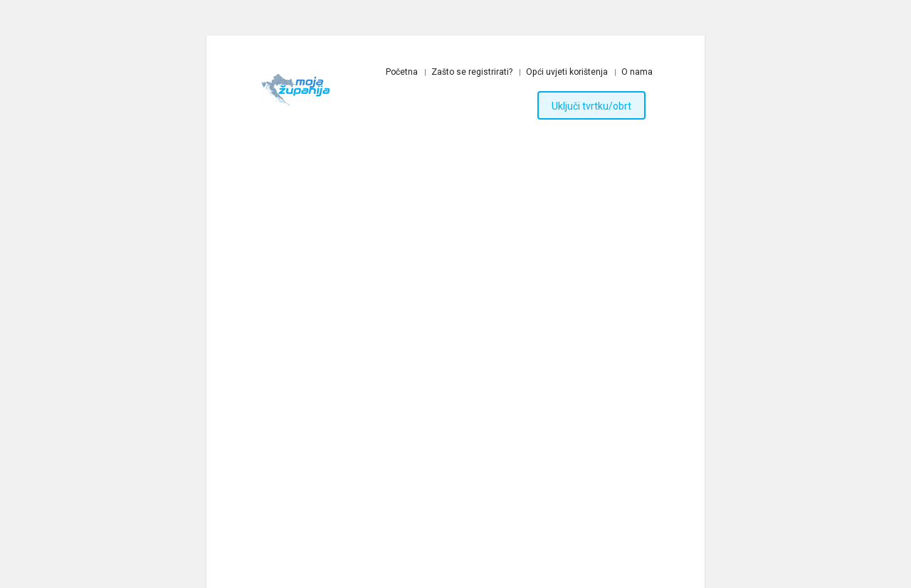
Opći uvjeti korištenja (567, 72)
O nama (637, 72)
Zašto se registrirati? (472, 72)
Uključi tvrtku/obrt (591, 106)
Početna (402, 72)
